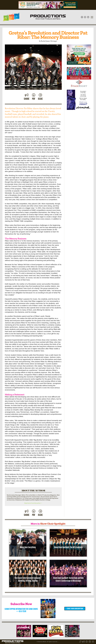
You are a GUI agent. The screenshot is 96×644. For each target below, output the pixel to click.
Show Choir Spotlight (53, 524)
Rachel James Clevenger (49, 41)
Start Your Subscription (75, 609)
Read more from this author (33, 503)
